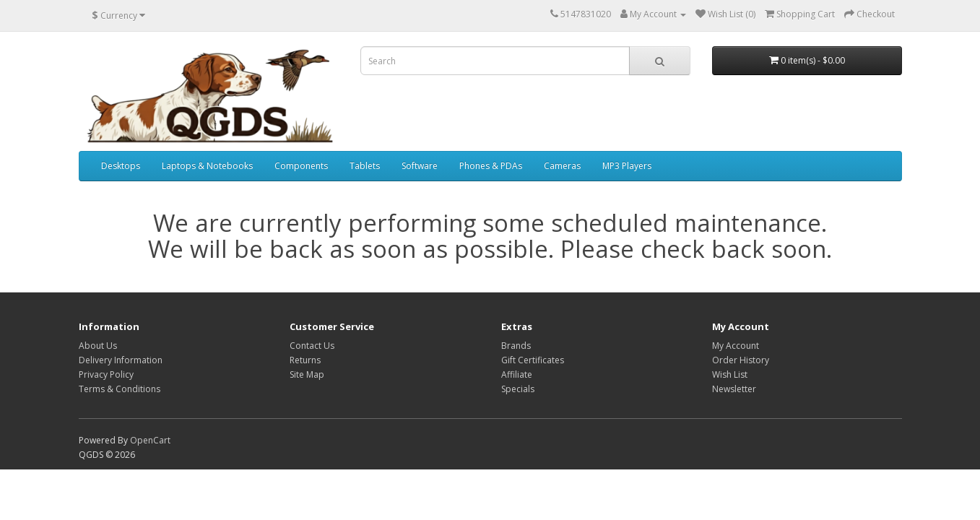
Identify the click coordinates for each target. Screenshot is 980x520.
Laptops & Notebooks (207, 166)
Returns (305, 360)
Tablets (365, 166)
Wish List (730, 374)
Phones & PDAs (491, 166)
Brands (516, 346)
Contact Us (312, 346)
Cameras (562, 166)
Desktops (121, 166)
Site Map (307, 374)
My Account (736, 346)
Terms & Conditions (120, 389)
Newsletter (734, 389)
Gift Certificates (533, 360)
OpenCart (150, 440)
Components (301, 166)
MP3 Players (627, 166)
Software (420, 166)
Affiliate (517, 374)
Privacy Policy (106, 374)
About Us (98, 346)
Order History (741, 360)
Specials (518, 389)
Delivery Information (121, 360)
